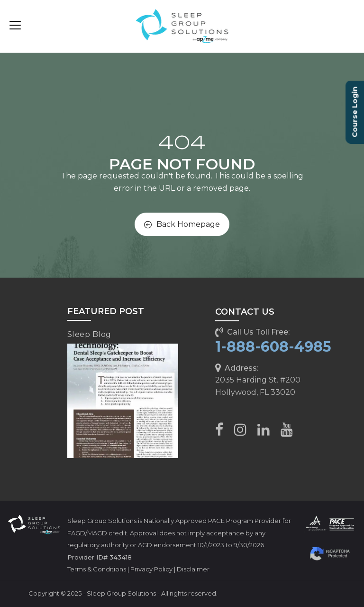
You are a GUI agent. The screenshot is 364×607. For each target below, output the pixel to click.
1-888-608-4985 (273, 347)
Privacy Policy (151, 569)
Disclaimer (193, 569)
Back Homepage (182, 224)
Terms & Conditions (97, 569)
